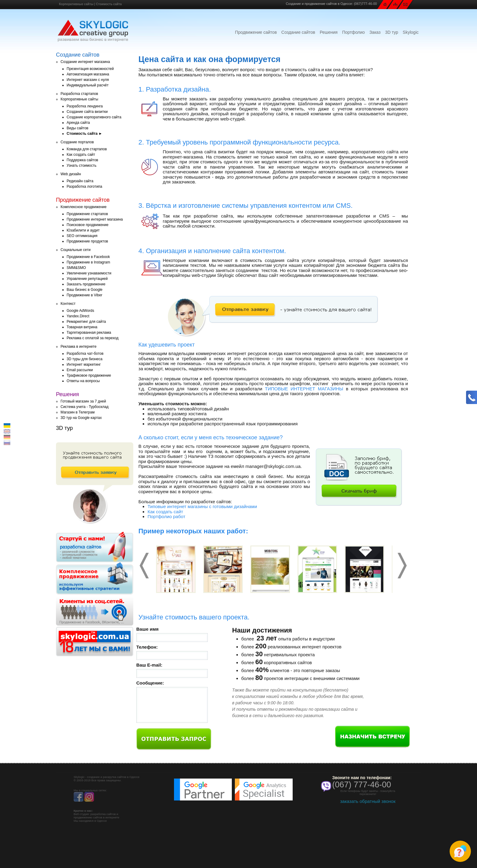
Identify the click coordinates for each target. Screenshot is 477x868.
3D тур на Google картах (81, 418)
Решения (329, 32)
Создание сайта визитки (87, 112)
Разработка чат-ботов (85, 354)
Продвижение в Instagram (88, 262)
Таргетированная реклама (89, 333)
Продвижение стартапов (87, 214)
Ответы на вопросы (83, 381)
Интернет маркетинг (84, 364)
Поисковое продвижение (87, 225)
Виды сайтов (77, 128)
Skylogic (411, 32)
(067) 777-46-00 (362, 785)
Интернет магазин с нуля (88, 80)
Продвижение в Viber (84, 295)
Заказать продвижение (86, 284)
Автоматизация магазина (88, 74)
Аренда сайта (78, 123)
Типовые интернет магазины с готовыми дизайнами (202, 506)
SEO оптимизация (82, 236)
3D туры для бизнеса (85, 359)
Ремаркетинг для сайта (86, 322)
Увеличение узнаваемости (89, 273)
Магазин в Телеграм (78, 412)
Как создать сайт (81, 155)
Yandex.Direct (78, 316)
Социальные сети (76, 250)
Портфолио (354, 32)
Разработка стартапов (79, 94)
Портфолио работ (166, 516)
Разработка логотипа (84, 186)
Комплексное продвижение (84, 207)
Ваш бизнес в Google (85, 290)
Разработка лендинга (85, 106)
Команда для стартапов (87, 149)
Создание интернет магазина (85, 62)
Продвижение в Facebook (88, 257)
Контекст (68, 304)
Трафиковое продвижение (89, 375)
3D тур (392, 32)
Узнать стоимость (82, 166)
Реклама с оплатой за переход (93, 338)
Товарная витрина (82, 327)
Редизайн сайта (80, 181)
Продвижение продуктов (87, 241)
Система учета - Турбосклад (85, 407)
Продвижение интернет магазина (95, 219)
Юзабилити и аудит (83, 230)
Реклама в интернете (78, 347)
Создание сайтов (298, 32)
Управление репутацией (87, 279)
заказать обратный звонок (368, 801)
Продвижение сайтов (256, 32)
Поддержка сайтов (82, 160)
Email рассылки (80, 370)
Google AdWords (80, 311)
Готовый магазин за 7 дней (83, 401)
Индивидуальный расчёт (88, 85)
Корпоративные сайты (76, 4)
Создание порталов (77, 142)
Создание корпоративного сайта (94, 117)
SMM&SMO (76, 268)
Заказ (375, 32)
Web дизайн (71, 174)
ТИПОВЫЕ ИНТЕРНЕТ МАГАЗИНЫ (304, 389)
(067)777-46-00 (365, 4)
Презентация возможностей (90, 69)
